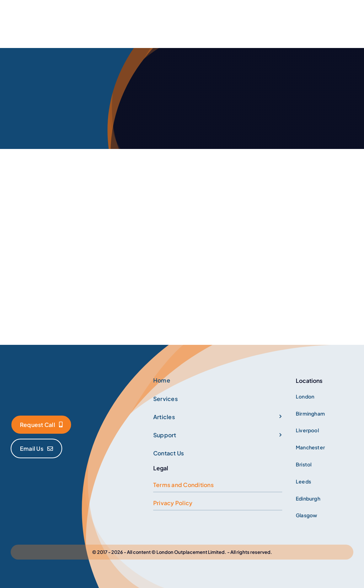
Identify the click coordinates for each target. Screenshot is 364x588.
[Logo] (55, 376)
